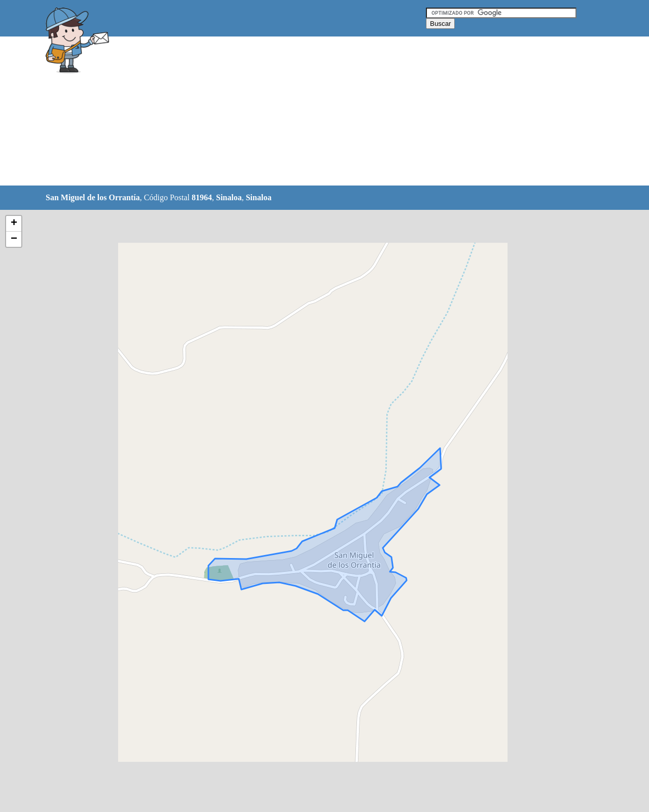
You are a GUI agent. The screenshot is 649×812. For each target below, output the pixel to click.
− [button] (14, 239)
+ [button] (14, 224)
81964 (202, 197)
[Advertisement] (299, 112)
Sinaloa (229, 197)
